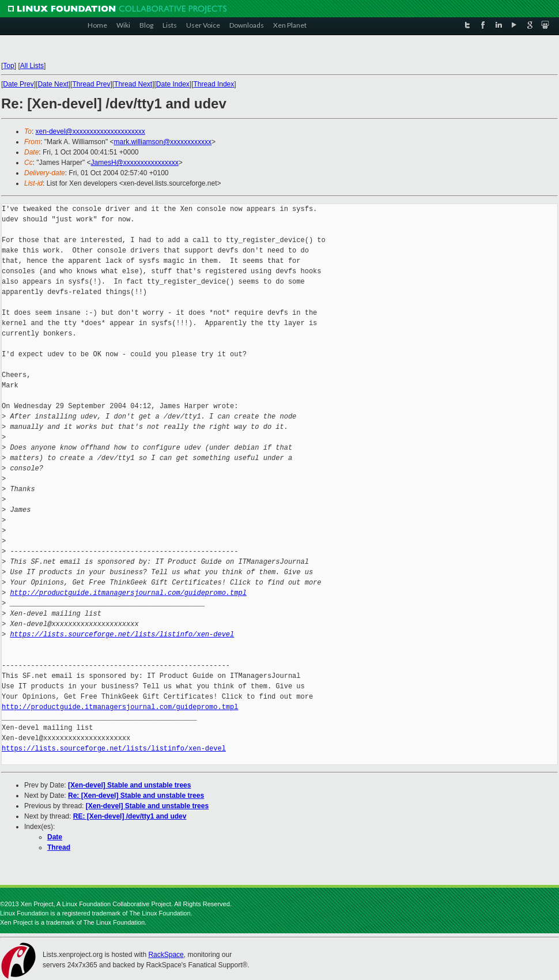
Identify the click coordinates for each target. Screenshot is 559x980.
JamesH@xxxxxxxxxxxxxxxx (135, 163)
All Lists (32, 66)
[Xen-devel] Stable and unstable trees (129, 785)
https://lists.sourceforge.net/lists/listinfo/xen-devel (122, 634)
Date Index (173, 84)
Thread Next (133, 84)
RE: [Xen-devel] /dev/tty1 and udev (130, 816)
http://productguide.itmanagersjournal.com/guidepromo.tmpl (128, 593)
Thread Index (214, 84)
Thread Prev (91, 84)
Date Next (53, 84)
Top (8, 66)
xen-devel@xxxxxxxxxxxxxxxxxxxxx (90, 131)
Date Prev (18, 84)
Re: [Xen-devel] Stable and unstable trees (136, 796)
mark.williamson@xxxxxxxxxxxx (163, 142)
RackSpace (166, 955)
